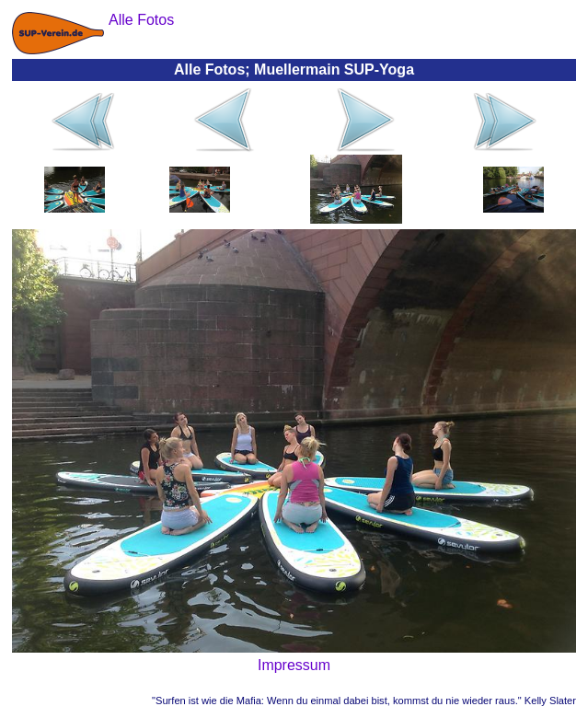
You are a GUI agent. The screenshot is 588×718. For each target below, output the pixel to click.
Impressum (294, 665)
